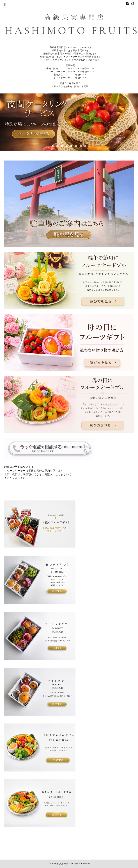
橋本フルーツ (61, 864)
